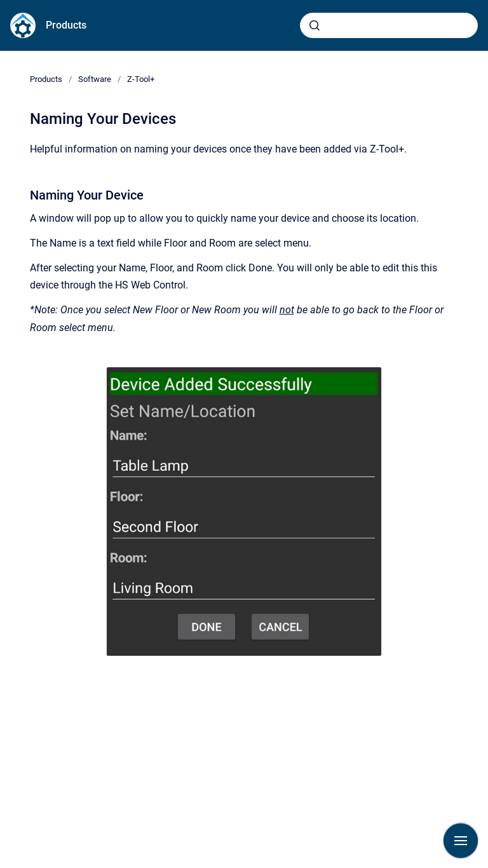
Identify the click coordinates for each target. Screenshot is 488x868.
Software (95, 79)
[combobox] (389, 25)
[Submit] (315, 25)
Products (66, 25)
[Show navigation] (461, 841)
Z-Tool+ (141, 79)
